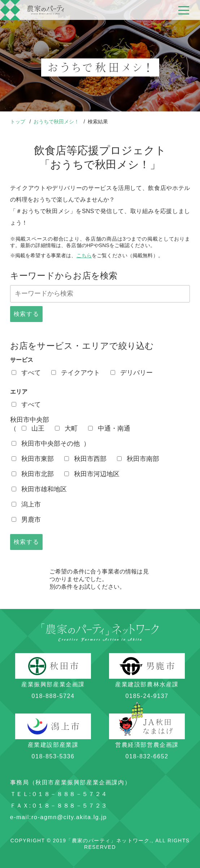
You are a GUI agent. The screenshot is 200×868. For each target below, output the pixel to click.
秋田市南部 (138, 459)
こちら (84, 255)
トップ (18, 122)
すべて (26, 373)
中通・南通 (109, 428)
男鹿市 (26, 520)
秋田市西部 (85, 459)
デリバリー (132, 373)
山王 (33, 428)
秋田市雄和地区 (39, 489)
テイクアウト (76, 373)
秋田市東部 (33, 459)
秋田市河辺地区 (92, 474)
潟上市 (26, 504)
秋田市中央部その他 (46, 444)
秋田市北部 (33, 474)
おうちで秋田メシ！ (57, 122)
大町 (66, 428)
